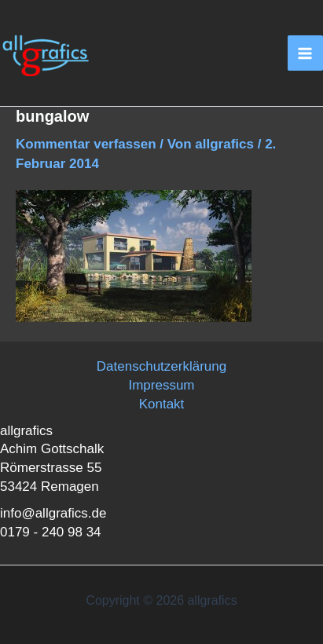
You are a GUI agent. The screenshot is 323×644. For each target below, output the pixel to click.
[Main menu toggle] (306, 53)
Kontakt (162, 404)
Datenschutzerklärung (161, 366)
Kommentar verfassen (86, 144)
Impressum (161, 385)
